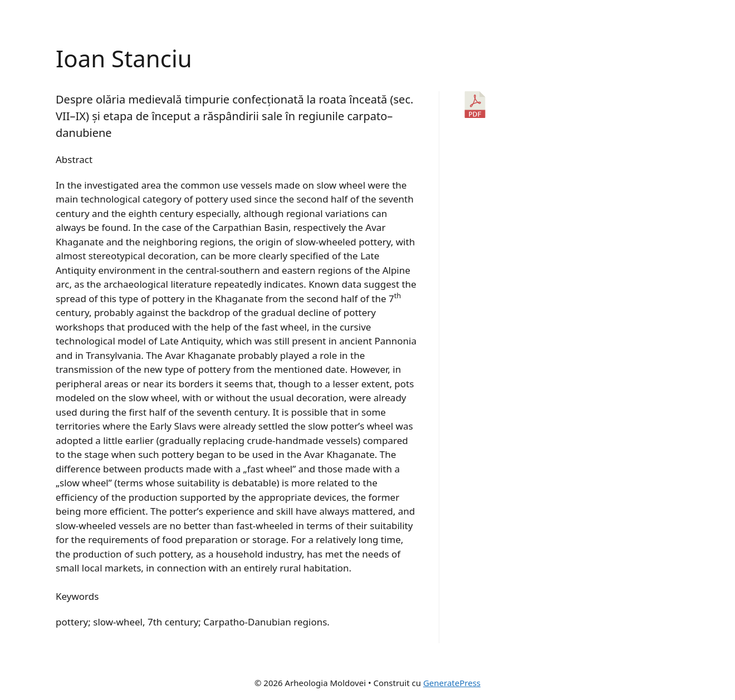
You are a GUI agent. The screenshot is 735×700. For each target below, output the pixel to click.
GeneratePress (452, 683)
